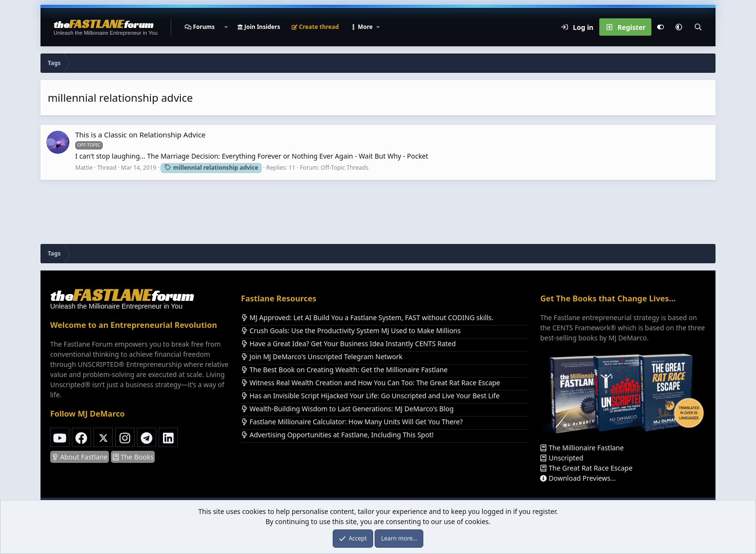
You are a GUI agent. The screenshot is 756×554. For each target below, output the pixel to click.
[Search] (698, 27)
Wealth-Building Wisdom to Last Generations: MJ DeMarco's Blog (347, 409)
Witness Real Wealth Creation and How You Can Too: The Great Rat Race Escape (371, 383)
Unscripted (562, 458)
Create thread (315, 27)
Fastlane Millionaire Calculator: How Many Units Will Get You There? (352, 422)
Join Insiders (259, 27)
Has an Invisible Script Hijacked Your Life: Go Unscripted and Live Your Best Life (370, 396)
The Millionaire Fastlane (582, 448)
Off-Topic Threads (344, 168)
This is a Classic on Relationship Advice (140, 135)
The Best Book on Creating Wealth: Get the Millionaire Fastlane (344, 370)
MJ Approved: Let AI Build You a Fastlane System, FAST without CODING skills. (367, 318)
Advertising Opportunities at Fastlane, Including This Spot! (337, 435)
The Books (133, 457)
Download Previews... (578, 478)
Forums (204, 27)
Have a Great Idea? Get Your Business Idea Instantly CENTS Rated (349, 344)
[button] (226, 27)
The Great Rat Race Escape (586, 468)
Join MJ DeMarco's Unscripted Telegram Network (322, 357)
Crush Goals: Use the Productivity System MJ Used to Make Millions (351, 331)
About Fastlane (80, 457)
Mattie (84, 168)
